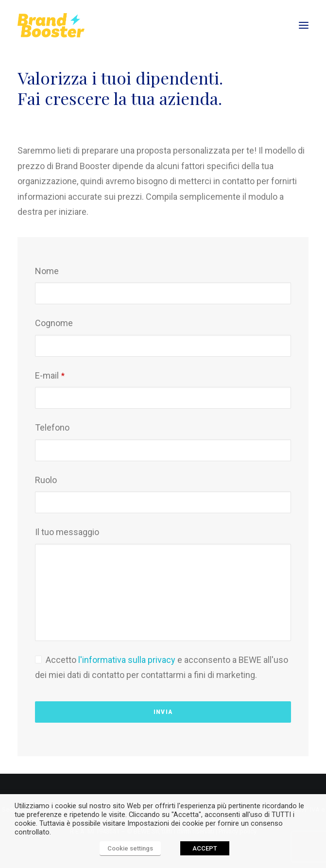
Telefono (52, 427)
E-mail (50, 375)
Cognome (54, 323)
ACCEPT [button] (205, 848)
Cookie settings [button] (130, 848)
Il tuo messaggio (67, 532)
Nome (47, 271)
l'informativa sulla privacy (127, 660)
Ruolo (46, 480)
